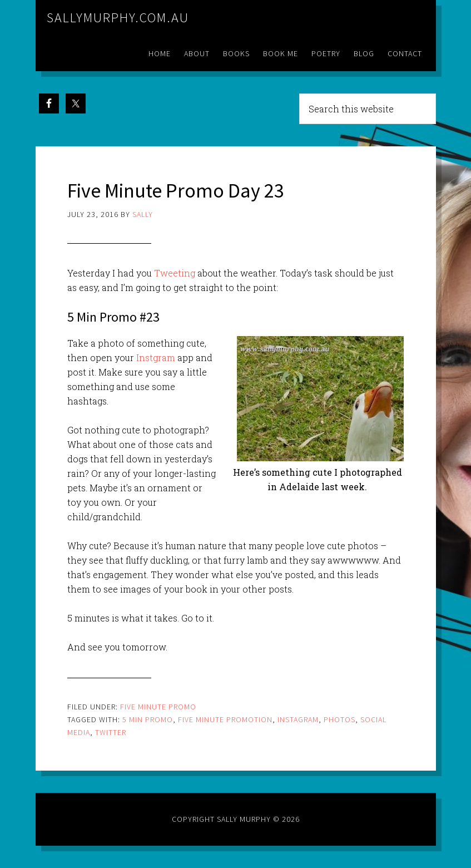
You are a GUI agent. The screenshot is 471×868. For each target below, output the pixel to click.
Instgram (156, 357)
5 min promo (148, 719)
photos (339, 719)
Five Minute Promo (158, 707)
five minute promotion (225, 719)
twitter (111, 732)
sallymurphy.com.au (118, 18)
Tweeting (176, 273)
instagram (298, 719)
